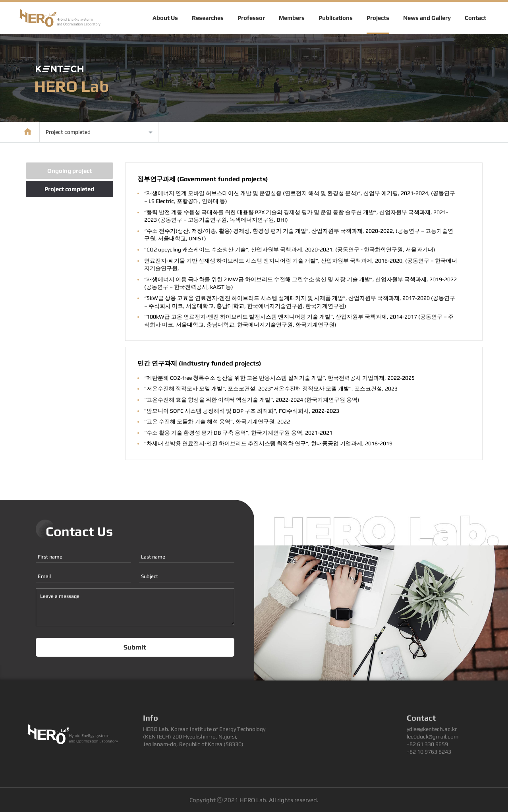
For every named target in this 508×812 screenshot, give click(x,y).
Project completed (69, 189)
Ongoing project (70, 171)
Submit (135, 647)
